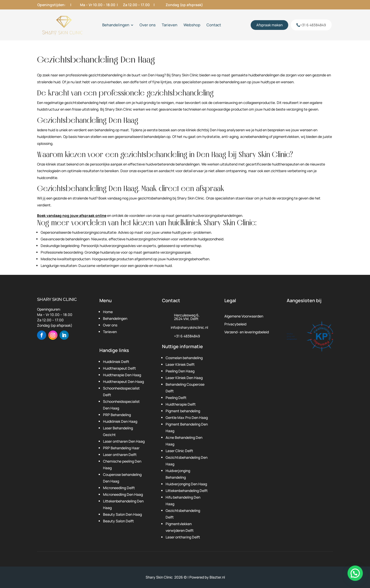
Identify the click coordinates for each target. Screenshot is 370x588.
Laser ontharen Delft (120, 455)
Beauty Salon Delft (118, 521)
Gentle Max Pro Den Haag (187, 418)
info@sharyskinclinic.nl (189, 327)
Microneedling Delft (119, 488)
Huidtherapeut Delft (119, 368)
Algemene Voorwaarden (244, 316)
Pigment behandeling (183, 411)
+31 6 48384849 (187, 336)
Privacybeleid (235, 324)
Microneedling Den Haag (123, 494)
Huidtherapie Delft (181, 404)
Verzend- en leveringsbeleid (247, 332)
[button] (355, 573)
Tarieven (110, 332)
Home (108, 312)
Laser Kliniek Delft (180, 364)
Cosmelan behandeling (184, 358)
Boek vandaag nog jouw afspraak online (72, 215)
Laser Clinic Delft (179, 451)
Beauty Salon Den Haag (122, 514)
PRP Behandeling (117, 415)
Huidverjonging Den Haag (186, 484)
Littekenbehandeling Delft (187, 491)
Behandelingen (115, 318)
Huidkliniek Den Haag (120, 421)
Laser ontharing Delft (183, 537)
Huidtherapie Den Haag (122, 375)
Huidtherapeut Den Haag (123, 381)
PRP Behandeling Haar (121, 448)
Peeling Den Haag (180, 371)
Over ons (110, 325)
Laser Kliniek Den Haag (184, 378)
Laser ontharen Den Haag (124, 441)
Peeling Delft (176, 398)
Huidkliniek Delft (116, 362)
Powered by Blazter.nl (207, 577)
